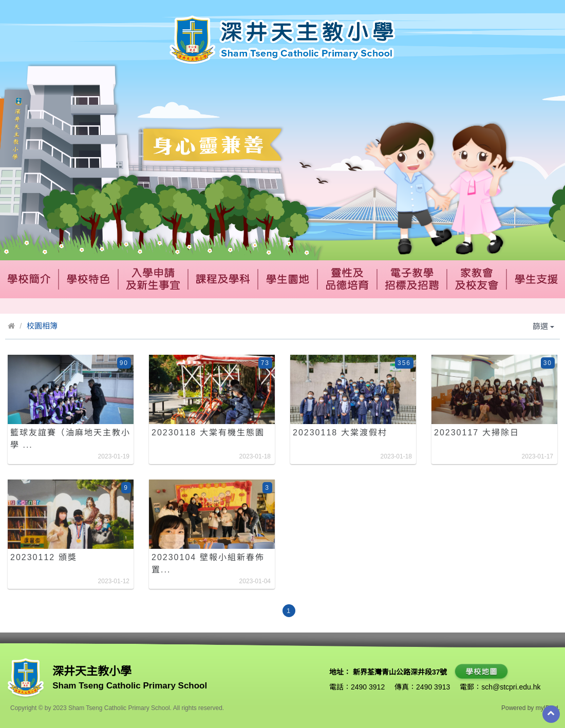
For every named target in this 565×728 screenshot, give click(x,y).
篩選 (543, 326)
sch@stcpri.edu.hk (511, 687)
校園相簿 (42, 326)
